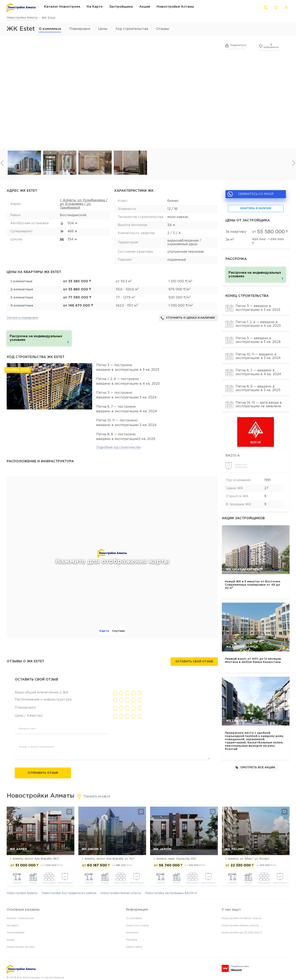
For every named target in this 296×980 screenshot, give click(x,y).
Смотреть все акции (255, 767)
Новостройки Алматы (22, 18)
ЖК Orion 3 (92, 849)
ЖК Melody (235, 849)
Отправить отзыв (43, 773)
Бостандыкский (73, 215)
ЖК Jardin (162, 849)
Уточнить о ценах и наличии (188, 318)
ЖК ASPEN (18, 849)
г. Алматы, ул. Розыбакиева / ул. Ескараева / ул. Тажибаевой (84, 204)
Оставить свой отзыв (194, 662)
